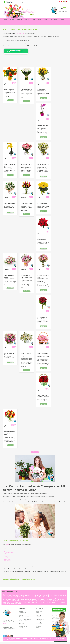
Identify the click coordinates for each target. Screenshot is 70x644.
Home (6, 20)
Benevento (62, 594)
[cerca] (32, 3)
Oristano (5, 599)
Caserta (33, 595)
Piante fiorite (38, 626)
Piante (40, 20)
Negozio (12, 20)
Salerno (42, 601)
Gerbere (37, 613)
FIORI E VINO (20, 20)
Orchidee (38, 628)
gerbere (6, 548)
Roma (30, 601)
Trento (17, 602)
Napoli (56, 598)
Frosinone (32, 597)
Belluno (57, 594)
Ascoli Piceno (25, 594)
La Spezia (54, 601)
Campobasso (27, 595)
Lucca (18, 598)
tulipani (6, 554)
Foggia (17, 597)
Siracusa (59, 601)
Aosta (20, 594)
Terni (28, 602)
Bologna (4, 595)
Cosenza (60, 595)
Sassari (63, 601)
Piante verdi (38, 625)
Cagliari (22, 595)
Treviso (36, 602)
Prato (39, 599)
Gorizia (41, 597)
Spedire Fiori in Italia (23, 621)
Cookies (63, 638)
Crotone (58, 597)
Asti (38, 594)
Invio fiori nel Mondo (23, 622)
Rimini (34, 601)
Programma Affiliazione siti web (26, 618)
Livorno (8, 598)
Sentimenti (28, 20)
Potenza (62, 599)
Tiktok (12, 636)
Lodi (11, 598)
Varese (44, 602)
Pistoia (54, 599)
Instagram (10, 636)
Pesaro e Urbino (48, 599)
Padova (18, 599)
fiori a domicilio (20, 33)
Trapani (25, 602)
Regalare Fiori (22, 623)
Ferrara (13, 597)
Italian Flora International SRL (33, 638)
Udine (40, 602)
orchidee (6, 547)
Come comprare (23, 613)
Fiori (34, 20)
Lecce (4, 598)
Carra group (46, 638)
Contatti (21, 615)
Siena (46, 601)
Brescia (13, 595)
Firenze (21, 597)
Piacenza (14, 599)
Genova (37, 597)
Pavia (58, 599)
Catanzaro (5, 597)
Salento (4, 623)
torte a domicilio (8, 561)
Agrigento (5, 594)
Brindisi (9, 595)
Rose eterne (7, 23)
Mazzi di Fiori (38, 615)
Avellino (41, 594)
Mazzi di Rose (38, 617)
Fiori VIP (21, 628)
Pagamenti (21, 614)
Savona (4, 602)
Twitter (4, 636)
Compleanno (54, 20)
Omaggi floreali (39, 611)
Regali (46, 20)
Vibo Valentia (18, 604)
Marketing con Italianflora (24, 617)
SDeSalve (11, 640)
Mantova (36, 598)
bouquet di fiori (7, 559)
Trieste (32, 602)
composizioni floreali (9, 552)
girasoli (6, 550)
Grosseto (45, 597)
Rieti (27, 601)
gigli (5, 551)
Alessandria (11, 594)
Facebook (6, 636)
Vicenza (4, 604)
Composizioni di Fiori (40, 619)
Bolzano (18, 595)
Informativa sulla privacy (55, 638)
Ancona (16, 594)
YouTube (8, 636)
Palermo (9, 599)
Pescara (23, 599)
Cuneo (47, 595)
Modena (40, 598)
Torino (21, 602)
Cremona (55, 595)
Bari (45, 594)
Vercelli (59, 602)
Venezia (63, 602)
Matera (52, 598)
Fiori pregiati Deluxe (40, 614)
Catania (64, 595)
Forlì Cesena (26, 597)
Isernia (54, 597)
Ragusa (23, 601)
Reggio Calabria (11, 601)
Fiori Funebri (38, 618)
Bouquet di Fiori (39, 621)
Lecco (62, 597)
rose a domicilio (7, 558)
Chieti (37, 595)
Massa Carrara (46, 598)
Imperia (50, 597)
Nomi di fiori (22, 625)
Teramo (13, 602)
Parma (43, 599)
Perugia (27, 599)
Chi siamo (21, 611)
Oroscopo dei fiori (23, 626)
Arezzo (34, 594)
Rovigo (38, 601)
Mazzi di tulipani (39, 622)
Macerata (22, 598)
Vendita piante (39, 623)
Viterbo (13, 604)
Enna (9, 597)
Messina (27, 598)
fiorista (7, 544)
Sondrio (49, 601)
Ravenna (5, 601)
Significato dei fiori (23, 629)
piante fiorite (7, 556)
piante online (7, 555)
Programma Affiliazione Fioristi (25, 619)
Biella (53, 594)
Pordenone (35, 599)
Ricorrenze (62, 20)
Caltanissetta (42, 595)
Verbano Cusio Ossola (51, 602)
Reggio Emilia (18, 601)
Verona (9, 604)
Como (51, 595)
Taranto (8, 602)
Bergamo (49, 594)
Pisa (30, 599)
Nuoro (63, 598)
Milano (31, 598)
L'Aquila (30, 594)
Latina (15, 598)
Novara (60, 598)
